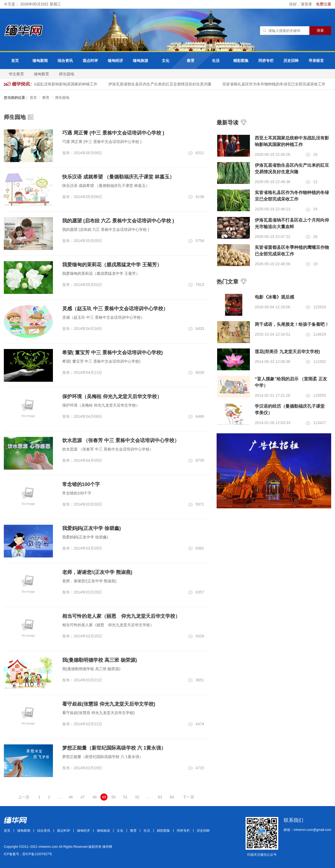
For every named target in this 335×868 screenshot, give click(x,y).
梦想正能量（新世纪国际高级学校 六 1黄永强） (114, 748)
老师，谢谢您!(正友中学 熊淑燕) (97, 572)
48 (95, 797)
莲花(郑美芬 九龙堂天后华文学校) (287, 352)
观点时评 (90, 61)
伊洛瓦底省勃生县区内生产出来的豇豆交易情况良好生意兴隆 (163, 84)
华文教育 (16, 74)
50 (113, 797)
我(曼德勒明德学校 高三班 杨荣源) (100, 660)
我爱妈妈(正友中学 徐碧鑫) (92, 528)
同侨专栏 (266, 61)
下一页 (189, 797)
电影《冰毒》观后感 (274, 297)
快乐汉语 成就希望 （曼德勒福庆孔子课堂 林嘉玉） (118, 177)
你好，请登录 (301, 4)
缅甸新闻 (40, 61)
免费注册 (324, 4)
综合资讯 (65, 61)
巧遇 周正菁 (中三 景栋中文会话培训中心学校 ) (113, 133)
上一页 (24, 797)
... (59, 797)
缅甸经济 (115, 61)
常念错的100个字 (81, 484)
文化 (166, 61)
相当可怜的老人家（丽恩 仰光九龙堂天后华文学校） (121, 616)
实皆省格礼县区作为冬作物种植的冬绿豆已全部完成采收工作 (277, 84)
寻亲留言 (316, 61)
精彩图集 (241, 61)
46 (71, 797)
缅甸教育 (41, 74)
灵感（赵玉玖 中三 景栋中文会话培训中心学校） (115, 309)
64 (172, 797)
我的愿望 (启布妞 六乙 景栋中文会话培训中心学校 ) (118, 221)
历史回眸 (291, 61)
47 (83, 797)
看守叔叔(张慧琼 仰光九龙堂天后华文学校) (109, 704)
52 (137, 797)
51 (125, 797)
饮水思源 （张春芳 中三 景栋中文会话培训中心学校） (121, 440)
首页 (15, 61)
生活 (216, 61)
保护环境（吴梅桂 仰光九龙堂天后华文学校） (112, 396)
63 (160, 797)
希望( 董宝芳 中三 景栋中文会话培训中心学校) (113, 353)
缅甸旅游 (140, 61)
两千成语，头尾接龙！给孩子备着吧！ (292, 324)
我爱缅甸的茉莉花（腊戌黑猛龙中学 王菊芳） (112, 265)
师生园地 (67, 74)
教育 (191, 61)
